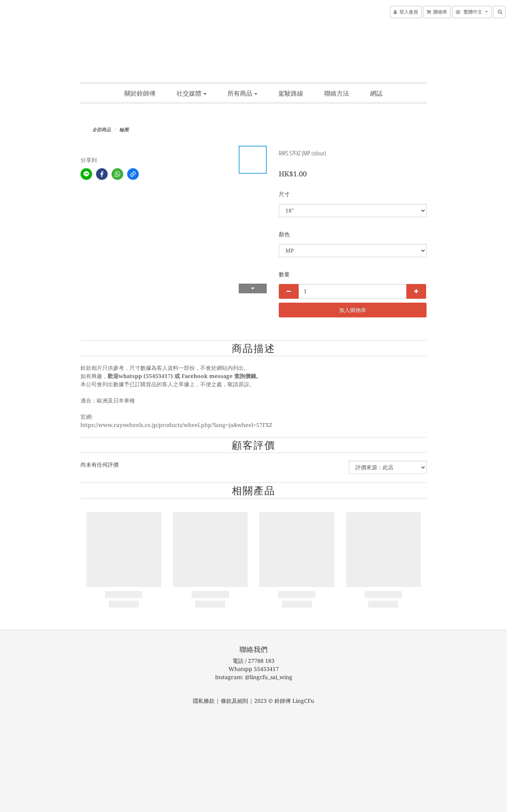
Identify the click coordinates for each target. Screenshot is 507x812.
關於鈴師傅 (140, 93)
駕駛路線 (291, 93)
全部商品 (101, 130)
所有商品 (242, 93)
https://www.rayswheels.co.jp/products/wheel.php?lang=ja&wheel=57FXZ (176, 425)
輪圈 (124, 130)
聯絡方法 (337, 93)
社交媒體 (191, 93)
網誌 (376, 93)
